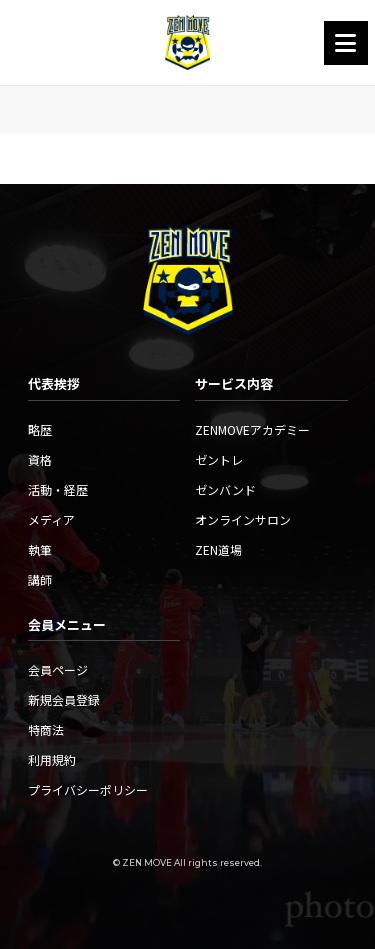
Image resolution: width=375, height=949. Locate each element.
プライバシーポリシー (88, 789)
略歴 (40, 429)
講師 (40, 579)
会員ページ (58, 669)
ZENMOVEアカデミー (252, 429)
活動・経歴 (58, 489)
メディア (51, 519)
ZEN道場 (218, 549)
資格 (40, 459)
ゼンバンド (225, 489)
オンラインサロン (243, 519)
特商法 (46, 729)
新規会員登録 (64, 699)
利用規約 (52, 759)
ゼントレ (219, 459)
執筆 (40, 549)
